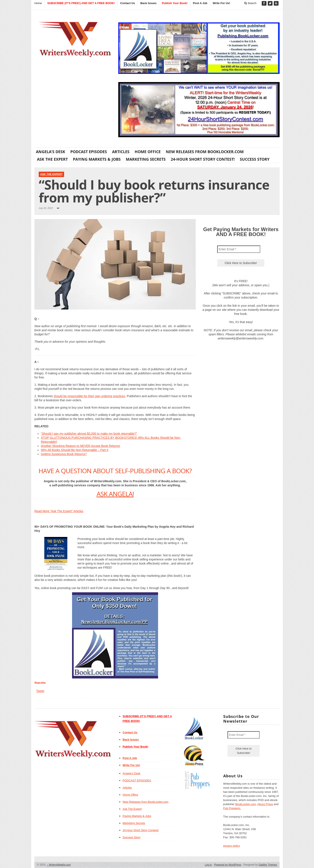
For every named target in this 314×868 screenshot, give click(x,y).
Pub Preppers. (232, 808)
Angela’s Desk (51, 152)
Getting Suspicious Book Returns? (64, 454)
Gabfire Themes (268, 865)
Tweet (40, 691)
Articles (121, 152)
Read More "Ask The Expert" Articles (59, 511)
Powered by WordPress (228, 865)
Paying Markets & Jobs (97, 159)
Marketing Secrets (146, 159)
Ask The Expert (52, 159)
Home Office (148, 152)
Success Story (255, 159)
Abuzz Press (265, 804)
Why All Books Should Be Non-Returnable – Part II (75, 450)
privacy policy (232, 846)
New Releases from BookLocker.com (205, 152)
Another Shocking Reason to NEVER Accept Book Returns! (81, 446)
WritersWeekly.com (59, 865)
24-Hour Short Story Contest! (203, 159)
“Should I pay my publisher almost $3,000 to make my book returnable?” (89, 434)
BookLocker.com (246, 804)
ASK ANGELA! (115, 494)
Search (250, 3)
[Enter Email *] (239, 249)
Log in (208, 865)
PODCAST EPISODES (89, 152)
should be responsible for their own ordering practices (89, 396)
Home (38, 3)
